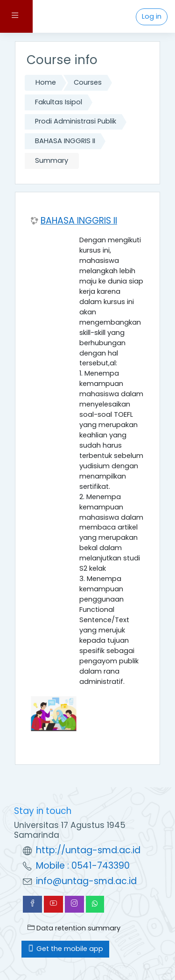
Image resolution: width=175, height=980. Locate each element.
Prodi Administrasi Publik (76, 121)
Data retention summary (74, 928)
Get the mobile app (65, 949)
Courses (88, 82)
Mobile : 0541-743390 (83, 866)
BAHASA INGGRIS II (65, 141)
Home (46, 82)
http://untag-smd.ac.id (88, 850)
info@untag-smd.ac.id (86, 881)
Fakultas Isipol (59, 102)
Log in (152, 16)
